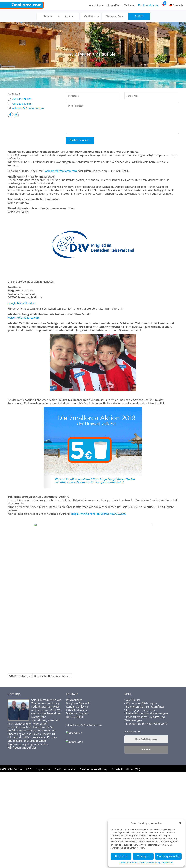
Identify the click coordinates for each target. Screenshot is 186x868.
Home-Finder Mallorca (121, 5)
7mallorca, (38, 703)
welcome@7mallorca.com (28, 108)
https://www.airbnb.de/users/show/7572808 (99, 514)
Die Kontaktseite (148, 5)
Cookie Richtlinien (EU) (126, 769)
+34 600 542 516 (22, 104)
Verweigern (143, 856)
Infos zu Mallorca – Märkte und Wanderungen (145, 719)
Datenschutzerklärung (150, 863)
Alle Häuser (96, 5)
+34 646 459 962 (22, 99)
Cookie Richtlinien (128, 863)
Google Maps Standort (22, 303)
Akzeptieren (121, 856)
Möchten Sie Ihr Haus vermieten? (147, 724)
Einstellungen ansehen (168, 856)
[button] (180, 823)
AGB (29, 769)
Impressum (167, 863)
